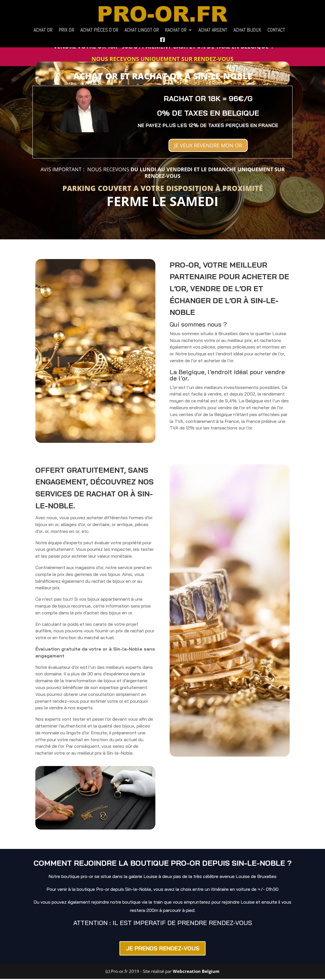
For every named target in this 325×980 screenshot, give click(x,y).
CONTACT (276, 30)
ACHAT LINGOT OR (142, 30)
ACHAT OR (43, 30)
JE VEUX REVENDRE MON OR (208, 146)
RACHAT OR (176, 30)
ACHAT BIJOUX (247, 30)
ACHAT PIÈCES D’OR (99, 30)
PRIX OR (66, 30)
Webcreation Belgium (196, 972)
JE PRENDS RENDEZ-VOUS (162, 949)
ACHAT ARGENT (213, 30)
